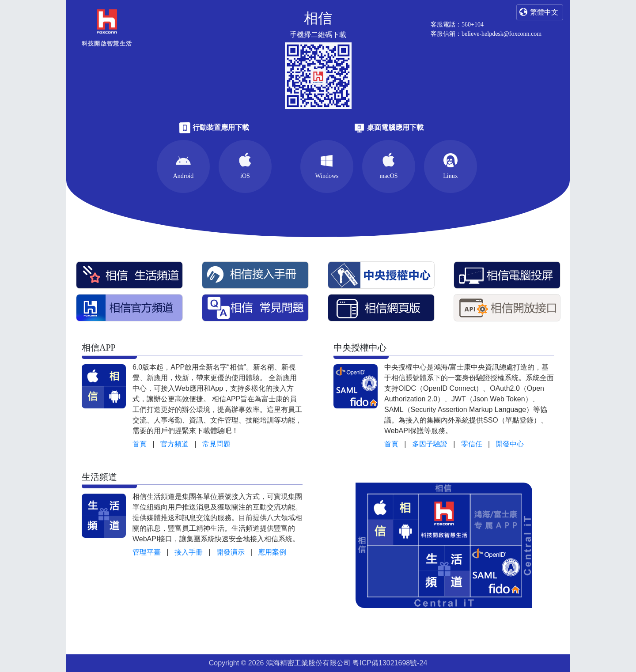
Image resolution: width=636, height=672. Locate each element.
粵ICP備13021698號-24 (390, 663)
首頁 (140, 444)
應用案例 (272, 552)
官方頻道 (174, 444)
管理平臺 (147, 552)
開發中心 (510, 444)
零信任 (472, 444)
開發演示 (231, 552)
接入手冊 (189, 552)
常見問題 (216, 444)
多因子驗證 (430, 444)
